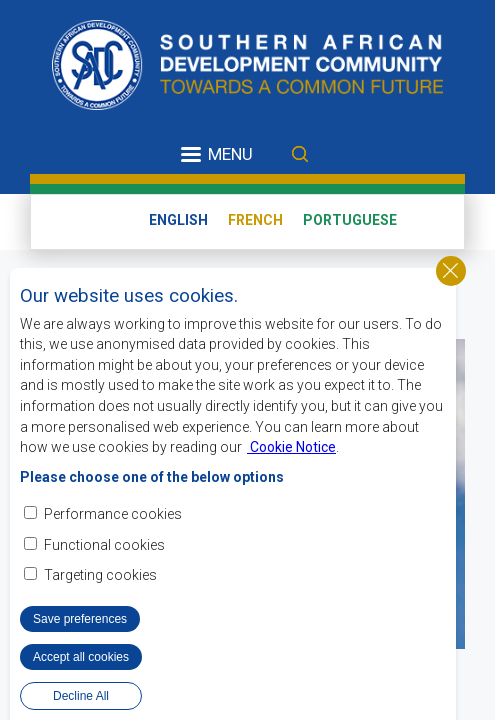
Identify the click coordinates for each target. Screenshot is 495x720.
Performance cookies (113, 520)
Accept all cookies (81, 662)
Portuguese (350, 220)
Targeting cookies (100, 580)
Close (451, 276)
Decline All (81, 701)
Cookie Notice (291, 453)
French (255, 220)
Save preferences (80, 624)
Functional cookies (104, 550)
